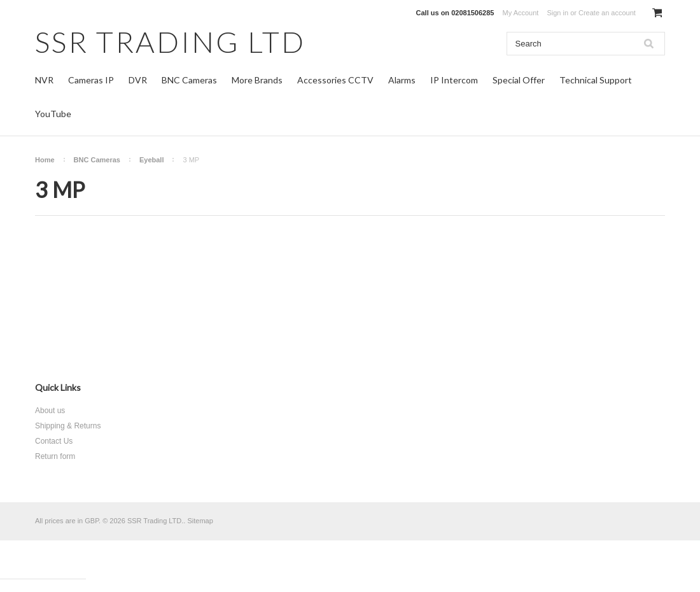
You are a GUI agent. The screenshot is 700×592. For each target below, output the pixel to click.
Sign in (557, 13)
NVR (44, 80)
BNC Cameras (189, 80)
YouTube (53, 114)
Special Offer (519, 80)
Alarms (402, 80)
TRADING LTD (170, 42)
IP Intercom (454, 80)
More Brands (257, 80)
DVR (138, 80)
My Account (521, 13)
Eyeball (152, 160)
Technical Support (596, 80)
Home (45, 160)
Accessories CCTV (335, 80)
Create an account (607, 13)
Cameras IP (91, 80)
